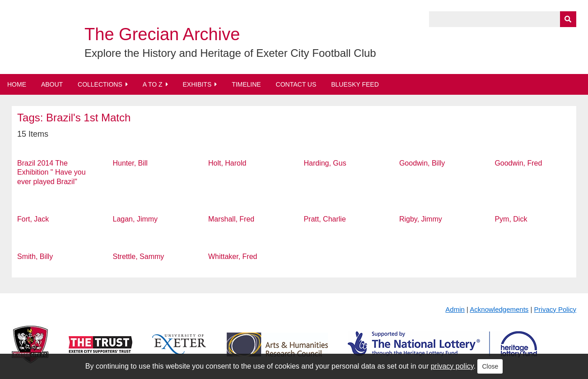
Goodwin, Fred (518, 163)
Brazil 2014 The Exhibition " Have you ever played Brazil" (51, 173)
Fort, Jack (33, 219)
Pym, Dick (511, 219)
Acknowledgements (499, 309)
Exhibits (197, 84)
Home (17, 84)
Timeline (246, 84)
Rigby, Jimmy (421, 219)
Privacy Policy (555, 309)
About (52, 84)
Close (490, 366)
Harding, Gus (325, 163)
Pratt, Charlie (324, 219)
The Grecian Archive (162, 34)
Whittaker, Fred (233, 257)
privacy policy (452, 366)
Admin (455, 309)
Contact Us (296, 84)
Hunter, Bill (130, 163)
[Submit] (568, 19)
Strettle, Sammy (139, 257)
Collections (100, 84)
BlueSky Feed (355, 84)
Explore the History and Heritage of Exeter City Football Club (230, 53)
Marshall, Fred (231, 219)
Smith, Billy (35, 257)
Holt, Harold (227, 163)
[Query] (503, 19)
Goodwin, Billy (422, 163)
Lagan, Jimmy (135, 219)
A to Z (153, 84)
